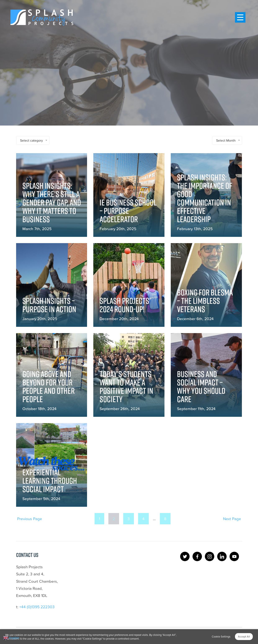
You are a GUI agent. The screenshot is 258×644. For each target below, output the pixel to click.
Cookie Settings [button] (221, 636)
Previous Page (30, 519)
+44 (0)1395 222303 (37, 607)
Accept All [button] (244, 636)
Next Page (232, 519)
